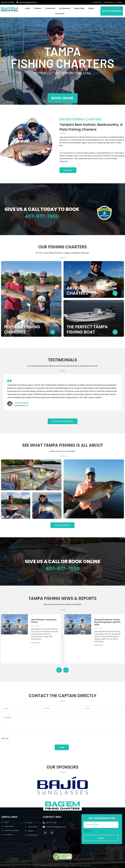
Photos (91, 8)
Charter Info (50, 8)
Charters (38, 8)
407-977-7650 (42, 216)
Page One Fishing (84, 865)
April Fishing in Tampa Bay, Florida (44, 621)
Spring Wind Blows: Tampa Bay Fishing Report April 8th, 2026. (108, 622)
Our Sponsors (65, 8)
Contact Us (60, 14)
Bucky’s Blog (79, 8)
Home (27, 8)
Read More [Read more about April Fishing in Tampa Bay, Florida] (35, 643)
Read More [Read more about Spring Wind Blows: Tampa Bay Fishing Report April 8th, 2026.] (99, 645)
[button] (3, 785)
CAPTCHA (5, 739)
